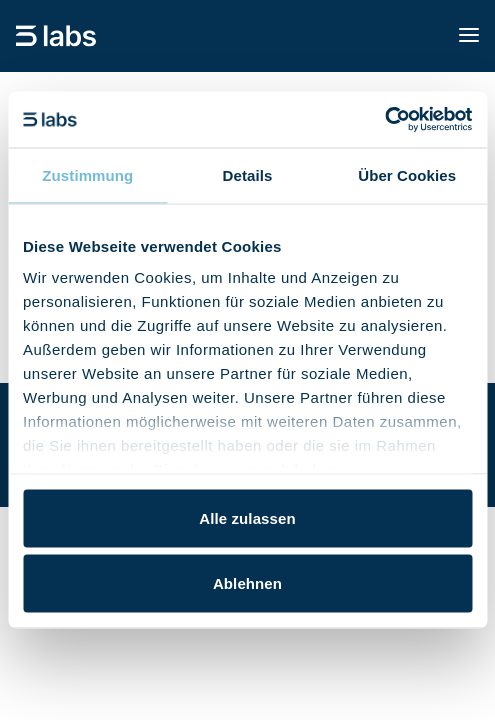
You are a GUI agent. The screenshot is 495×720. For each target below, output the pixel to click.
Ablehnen (247, 583)
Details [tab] (248, 174)
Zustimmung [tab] (87, 174)
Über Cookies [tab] (407, 174)
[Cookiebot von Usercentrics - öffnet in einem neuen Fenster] (384, 120)
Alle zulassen (247, 517)
